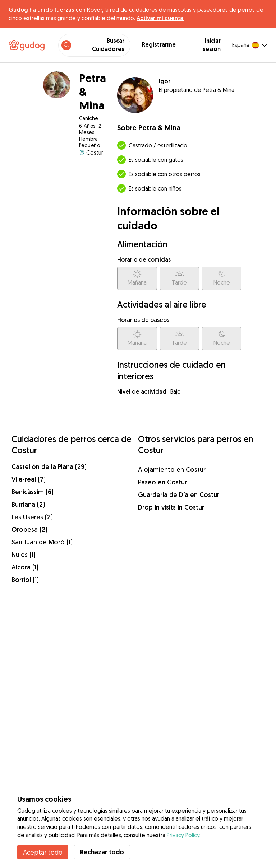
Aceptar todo (43, 852)
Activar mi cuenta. (160, 18)
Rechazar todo (102, 852)
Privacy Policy (183, 835)
